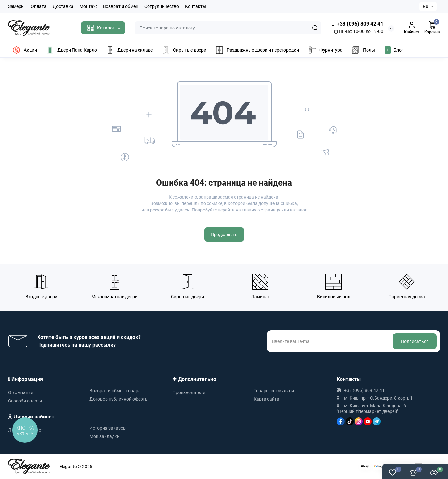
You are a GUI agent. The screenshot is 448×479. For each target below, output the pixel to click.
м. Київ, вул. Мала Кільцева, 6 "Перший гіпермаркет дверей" (371, 409)
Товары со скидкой (274, 391)
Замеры (16, 6)
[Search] (315, 28)
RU (426, 6)
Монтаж (88, 6)
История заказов (108, 428)
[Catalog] (103, 28)
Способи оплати (25, 401)
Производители (189, 392)
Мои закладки (105, 436)
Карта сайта (266, 399)
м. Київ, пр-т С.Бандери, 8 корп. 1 (375, 398)
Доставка (63, 6)
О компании (21, 392)
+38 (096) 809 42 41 (357, 24)
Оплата (39, 6)
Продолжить (224, 235)
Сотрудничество (162, 6)
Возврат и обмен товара (115, 391)
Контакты (196, 6)
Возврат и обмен (121, 6)
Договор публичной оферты (119, 399)
